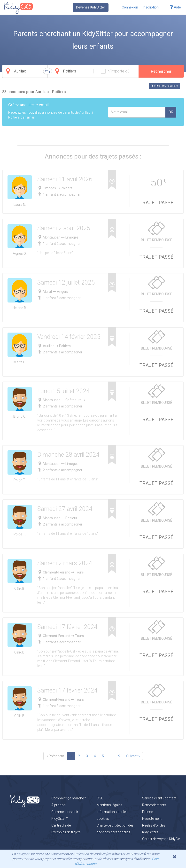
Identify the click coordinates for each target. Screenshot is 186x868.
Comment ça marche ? (69, 798)
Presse (147, 812)
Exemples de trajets (66, 832)
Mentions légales (109, 805)
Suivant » (133, 756)
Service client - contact (159, 798)
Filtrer (165, 86)
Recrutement (152, 819)
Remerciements (154, 805)
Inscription (151, 7)
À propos (58, 805)
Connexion (130, 7)
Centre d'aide (61, 825)
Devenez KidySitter (91, 7)
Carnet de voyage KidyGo (161, 839)
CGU (100, 798)
